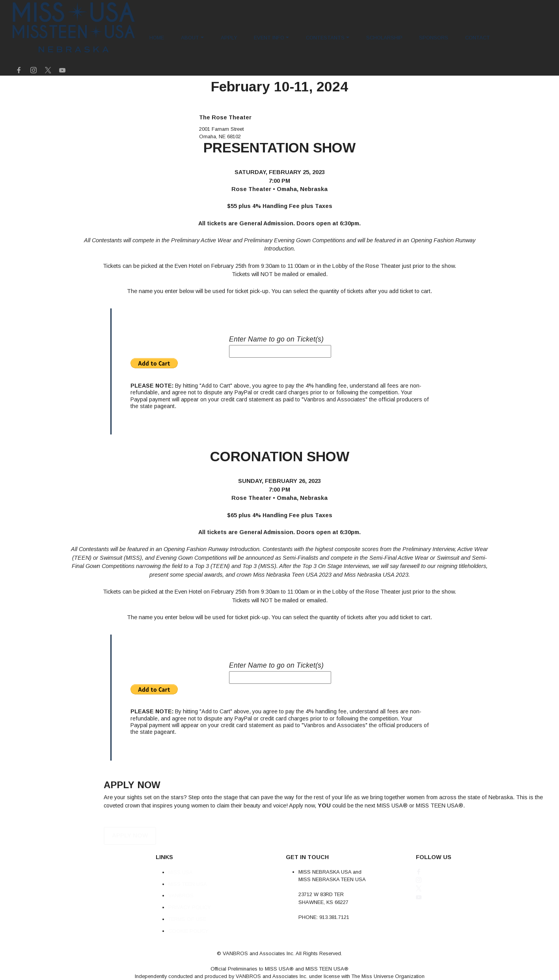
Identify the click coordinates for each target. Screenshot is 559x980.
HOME (157, 38)
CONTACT (478, 38)
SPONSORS (434, 38)
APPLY (229, 38)
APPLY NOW (128, 845)
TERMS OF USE (187, 929)
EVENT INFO (269, 38)
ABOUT (190, 38)
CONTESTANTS (325, 38)
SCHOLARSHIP (384, 38)
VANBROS (181, 905)
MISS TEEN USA (188, 893)
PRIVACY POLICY (190, 917)
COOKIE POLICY (188, 940)
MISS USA (181, 882)
